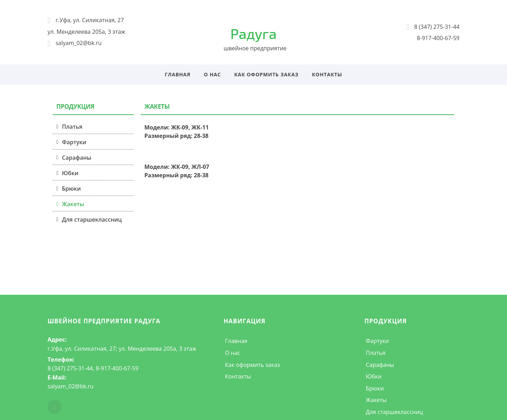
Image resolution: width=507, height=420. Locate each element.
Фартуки (74, 142)
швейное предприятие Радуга (104, 321)
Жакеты (73, 204)
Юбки (70, 173)
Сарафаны (77, 158)
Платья (72, 127)
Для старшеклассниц (92, 219)
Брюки (71, 189)
